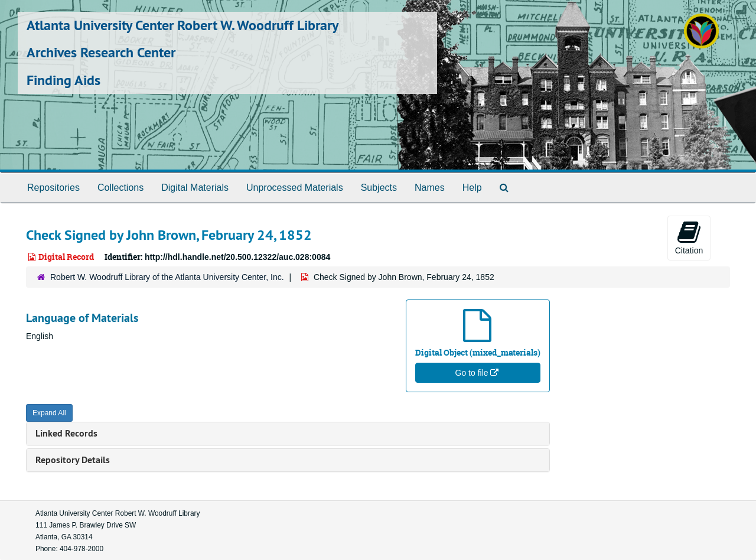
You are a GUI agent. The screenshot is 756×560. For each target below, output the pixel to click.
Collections (120, 188)
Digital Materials (195, 188)
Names (430, 188)
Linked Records (66, 433)
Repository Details (73, 460)
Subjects (379, 188)
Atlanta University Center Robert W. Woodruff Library (183, 25)
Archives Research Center (101, 52)
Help (472, 188)
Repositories (53, 188)
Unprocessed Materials (295, 188)
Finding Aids (63, 80)
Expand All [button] (49, 413)
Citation (689, 237)
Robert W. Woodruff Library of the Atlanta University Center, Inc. (167, 277)
